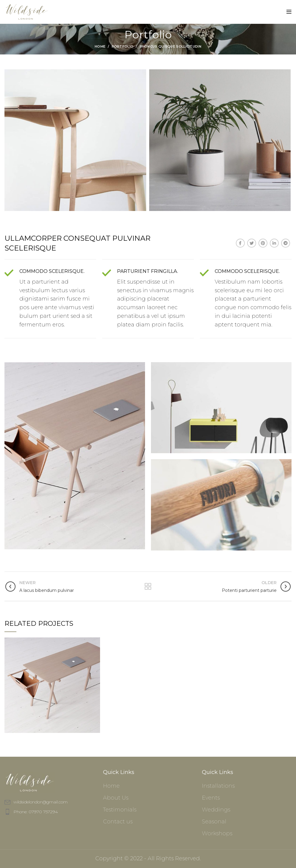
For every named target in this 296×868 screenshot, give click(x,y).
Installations (218, 786)
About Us (116, 798)
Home (100, 46)
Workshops (217, 833)
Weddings (216, 810)
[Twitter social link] (252, 243)
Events (211, 798)
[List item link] (49, 812)
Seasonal (214, 822)
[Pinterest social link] (263, 243)
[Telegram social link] (286, 243)
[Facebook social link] (240, 243)
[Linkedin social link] (274, 243)
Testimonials (120, 810)
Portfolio (123, 46)
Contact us (118, 822)
